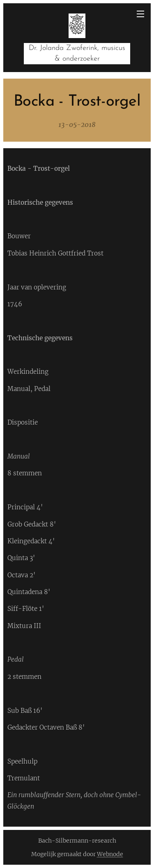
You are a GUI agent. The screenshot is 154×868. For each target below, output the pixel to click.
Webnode (110, 854)
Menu (140, 14)
